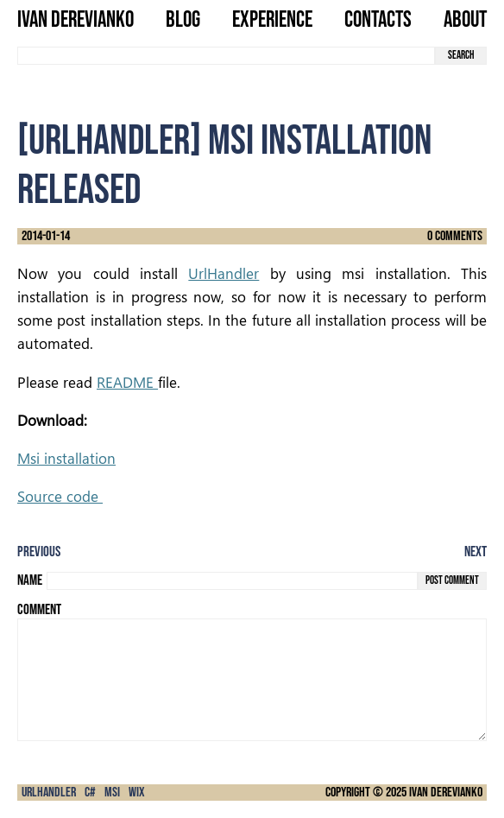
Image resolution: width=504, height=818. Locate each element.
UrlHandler (224, 273)
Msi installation (66, 458)
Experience (272, 21)
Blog (183, 21)
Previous (39, 552)
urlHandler (49, 793)
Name (30, 580)
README (127, 382)
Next (476, 552)
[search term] (226, 56)
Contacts (378, 21)
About (465, 21)
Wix (137, 793)
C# (90, 793)
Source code (60, 496)
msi (112, 793)
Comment (39, 610)
